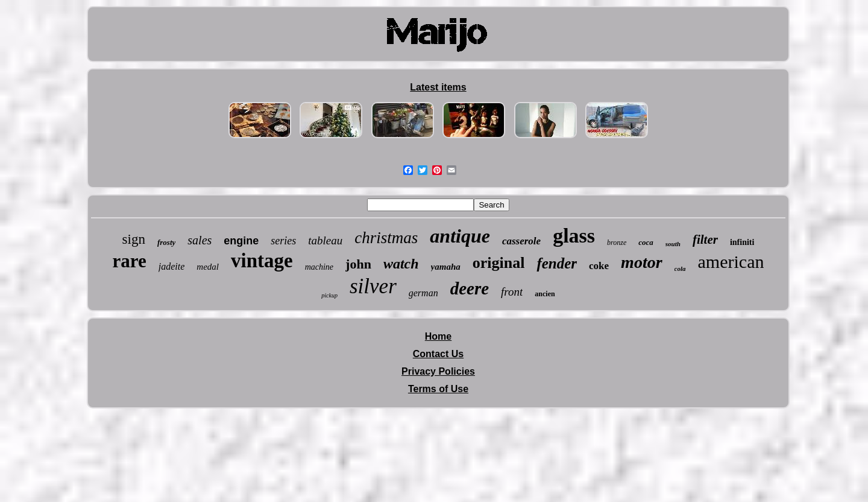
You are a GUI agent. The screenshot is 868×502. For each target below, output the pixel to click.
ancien (545, 294)
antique (460, 236)
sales (200, 240)
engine (241, 241)
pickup (329, 295)
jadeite (172, 266)
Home (438, 336)
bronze (617, 243)
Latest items (438, 87)
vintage (262, 261)
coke (599, 266)
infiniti (742, 242)
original (499, 263)
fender (557, 263)
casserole (521, 241)
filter (705, 240)
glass (574, 236)
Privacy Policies (438, 371)
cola (680, 268)
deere (470, 288)
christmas (386, 238)
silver (373, 286)
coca (646, 242)
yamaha (446, 267)
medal (208, 267)
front (512, 292)
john (358, 264)
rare (130, 261)
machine (319, 267)
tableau (325, 240)
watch (401, 264)
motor (641, 262)
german (423, 293)
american (731, 262)
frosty (166, 242)
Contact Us (438, 354)
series (283, 241)
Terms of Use (438, 389)
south (673, 244)
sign (134, 239)
